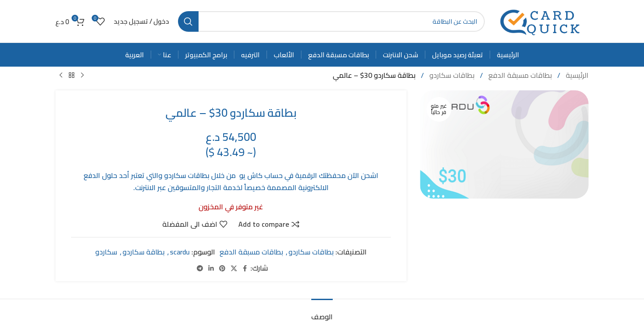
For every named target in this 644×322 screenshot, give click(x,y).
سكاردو (106, 252)
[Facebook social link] (245, 268)
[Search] (331, 21)
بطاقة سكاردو (144, 252)
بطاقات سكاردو (451, 75)
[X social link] (234, 268)
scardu (180, 252)
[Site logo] (541, 21)
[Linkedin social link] (211, 268)
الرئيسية (576, 75)
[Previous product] (82, 76)
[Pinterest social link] (222, 268)
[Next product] (61, 76)
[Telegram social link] (200, 268)
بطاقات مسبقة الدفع (519, 75)
